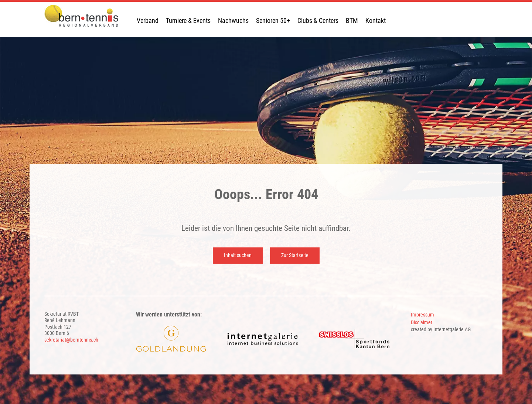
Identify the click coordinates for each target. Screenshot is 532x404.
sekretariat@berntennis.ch (71, 340)
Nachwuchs (233, 20)
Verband (148, 20)
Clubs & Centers (318, 20)
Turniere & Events (188, 20)
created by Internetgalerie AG (441, 329)
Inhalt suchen (238, 255)
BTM (352, 20)
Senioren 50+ (273, 20)
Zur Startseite (295, 255)
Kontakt (376, 20)
